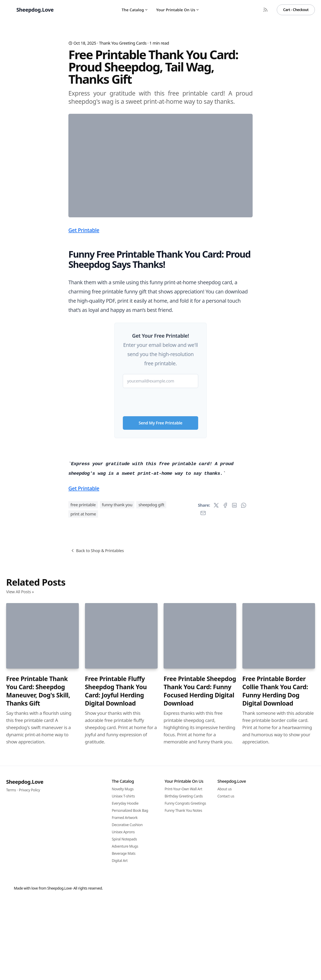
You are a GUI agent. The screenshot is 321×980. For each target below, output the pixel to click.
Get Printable (84, 311)
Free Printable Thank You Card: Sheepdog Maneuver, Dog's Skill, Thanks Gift (38, 935)
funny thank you (117, 749)
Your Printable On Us (178, 10)
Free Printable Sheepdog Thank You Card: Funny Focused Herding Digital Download (200, 935)
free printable (83, 749)
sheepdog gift (151, 749)
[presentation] (160, 481)
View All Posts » (20, 836)
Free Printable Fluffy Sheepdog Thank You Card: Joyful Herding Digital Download (116, 935)
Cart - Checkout (296, 10)
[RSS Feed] (266, 10)
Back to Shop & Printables (97, 795)
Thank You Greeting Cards (123, 43)
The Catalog (135, 10)
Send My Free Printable (160, 504)
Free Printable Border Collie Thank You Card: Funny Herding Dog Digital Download (275, 935)
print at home (83, 758)
